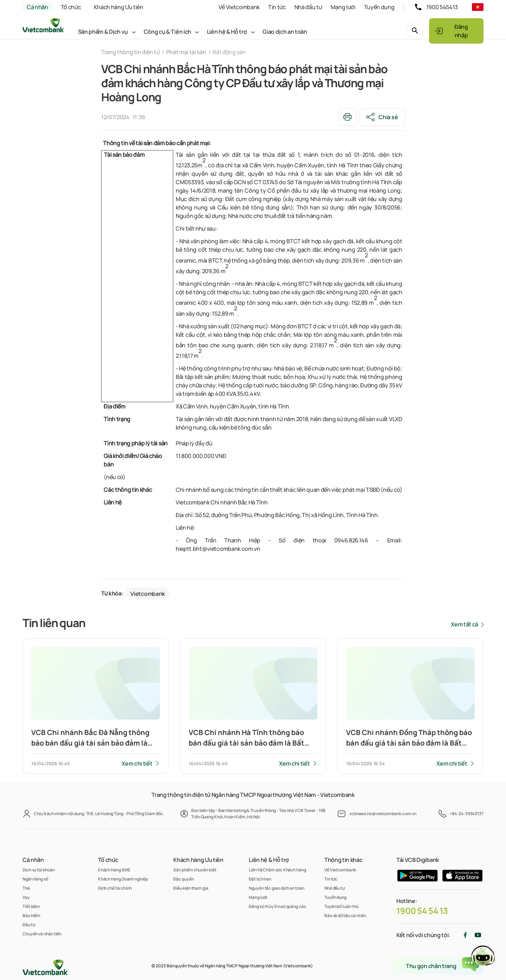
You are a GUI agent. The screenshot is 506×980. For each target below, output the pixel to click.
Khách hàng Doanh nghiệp (123, 879)
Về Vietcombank (239, 7)
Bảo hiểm (31, 915)
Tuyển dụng (379, 7)
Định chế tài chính (115, 888)
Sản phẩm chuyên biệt (195, 870)
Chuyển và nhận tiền (42, 934)
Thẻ (26, 888)
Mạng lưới (343, 7)
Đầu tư (29, 925)
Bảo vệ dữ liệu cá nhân (345, 915)
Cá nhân (37, 7)
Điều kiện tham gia (191, 888)
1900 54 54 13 (422, 911)
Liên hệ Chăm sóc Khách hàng (277, 870)
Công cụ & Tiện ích (167, 32)
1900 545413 (442, 7)
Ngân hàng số (35, 879)
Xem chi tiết (137, 763)
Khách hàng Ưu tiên (119, 7)
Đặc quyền (183, 879)
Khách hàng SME (114, 870)
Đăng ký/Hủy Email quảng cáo (277, 906)
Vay (26, 897)
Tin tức (277, 7)
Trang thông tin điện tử (131, 52)
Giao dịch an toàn (285, 32)
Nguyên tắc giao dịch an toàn (276, 888)
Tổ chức (71, 7)
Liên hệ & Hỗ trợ (227, 32)
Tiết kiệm (31, 906)
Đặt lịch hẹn (260, 879)
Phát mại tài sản (186, 52)
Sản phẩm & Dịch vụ (103, 32)
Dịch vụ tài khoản (38, 870)
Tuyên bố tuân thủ (341, 906)
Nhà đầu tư (308, 7)
